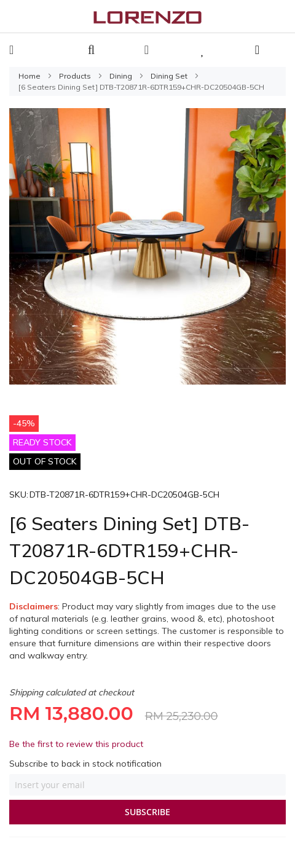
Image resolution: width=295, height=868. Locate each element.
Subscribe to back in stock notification (85, 764)
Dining (122, 76)
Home (30, 76)
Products (76, 76)
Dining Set (170, 76)
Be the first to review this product (76, 744)
